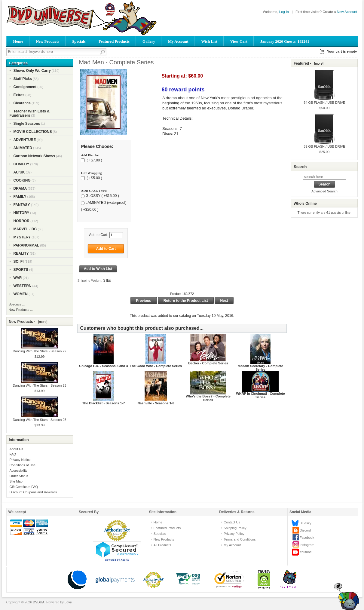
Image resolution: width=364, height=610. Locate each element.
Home (18, 41)
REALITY (21, 253)
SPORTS (21, 270)
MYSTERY (22, 237)
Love (68, 602)
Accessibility (18, 471)
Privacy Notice (20, 460)
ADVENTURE (25, 140)
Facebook (307, 538)
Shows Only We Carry (32, 71)
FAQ (13, 454)
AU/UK (19, 172)
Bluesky (306, 523)
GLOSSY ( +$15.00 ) (102, 196)
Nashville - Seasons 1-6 (156, 403)
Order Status (19, 476)
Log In (284, 12)
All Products (162, 545)
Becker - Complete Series (208, 363)
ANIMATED (23, 148)
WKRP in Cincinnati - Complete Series (260, 395)
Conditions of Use (22, 465)
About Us (16, 449)
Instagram (307, 545)
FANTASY (22, 205)
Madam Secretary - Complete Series (260, 368)
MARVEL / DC (25, 229)
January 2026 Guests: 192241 (285, 41)
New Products (48, 41)
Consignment (25, 87)
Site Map (16, 481)
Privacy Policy (234, 534)
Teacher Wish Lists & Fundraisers (30, 113)
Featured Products (114, 41)
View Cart (239, 41)
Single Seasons (27, 124)
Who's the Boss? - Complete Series (208, 398)
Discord (305, 530)
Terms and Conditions (240, 539)
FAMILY (20, 197)
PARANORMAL (26, 245)
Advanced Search (324, 191)
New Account (347, 12)
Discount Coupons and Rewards (33, 492)
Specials (79, 41)
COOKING (22, 180)
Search (300, 167)
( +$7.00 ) (94, 160)
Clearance (22, 103)
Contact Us (232, 522)
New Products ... (21, 310)
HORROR (21, 221)
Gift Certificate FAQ (24, 487)
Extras (19, 95)
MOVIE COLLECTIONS (33, 132)
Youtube (306, 552)
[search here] (324, 177)
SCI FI (19, 262)
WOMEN (21, 294)
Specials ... (17, 304)
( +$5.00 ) (94, 178)
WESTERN (23, 286)
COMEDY (21, 164)
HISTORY (21, 213)
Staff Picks (23, 79)
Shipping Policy (235, 528)
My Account (178, 41)
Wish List (209, 41)
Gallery (149, 41)
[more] (42, 322)
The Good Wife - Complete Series (156, 366)
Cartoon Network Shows (34, 156)
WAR (18, 278)
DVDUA (39, 602)
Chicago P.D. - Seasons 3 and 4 (103, 366)
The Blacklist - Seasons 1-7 (104, 403)
